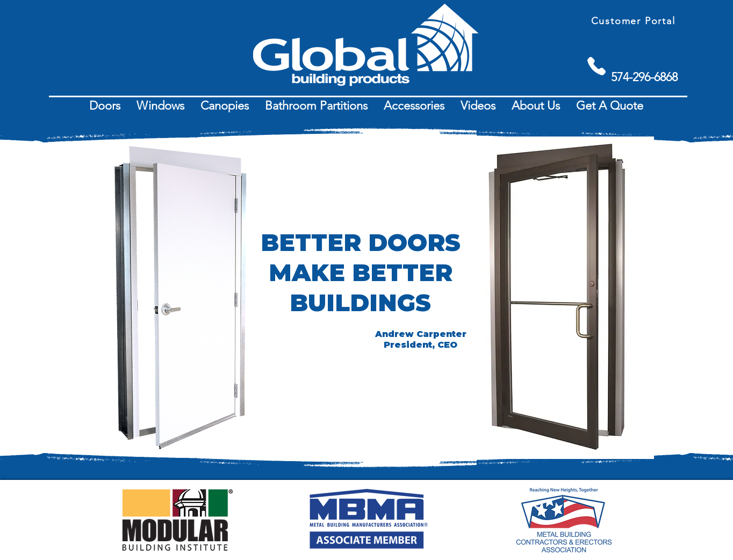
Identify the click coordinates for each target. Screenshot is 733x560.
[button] (105, 106)
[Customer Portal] (634, 21)
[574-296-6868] (644, 77)
